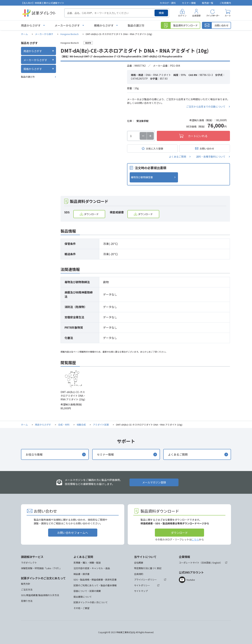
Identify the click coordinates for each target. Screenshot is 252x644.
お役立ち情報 (34, 454)
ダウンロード (91, 214)
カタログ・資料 (168, 3)
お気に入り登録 (155, 148)
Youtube (191, 580)
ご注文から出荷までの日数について (206, 107)
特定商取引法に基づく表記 (148, 568)
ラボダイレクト (29, 563)
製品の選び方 (136, 25)
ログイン (182, 15)
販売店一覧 (208, 3)
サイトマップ (141, 591)
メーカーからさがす (67, 25)
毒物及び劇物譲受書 (142, 177)
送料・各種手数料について (211, 157)
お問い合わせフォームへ (73, 533)
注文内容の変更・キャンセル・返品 (92, 568)
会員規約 (139, 574)
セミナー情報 (189, 3)
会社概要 (139, 563)
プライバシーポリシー (145, 580)
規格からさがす (104, 25)
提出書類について (83, 597)
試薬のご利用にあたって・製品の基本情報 (95, 585)
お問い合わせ (207, 148)
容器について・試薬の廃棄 (87, 591)
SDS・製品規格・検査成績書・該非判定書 (95, 580)
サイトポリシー (142, 585)
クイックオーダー (213, 15)
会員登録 (196, 15)
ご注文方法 (27, 590)
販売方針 (26, 584)
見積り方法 (27, 601)
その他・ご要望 (81, 608)
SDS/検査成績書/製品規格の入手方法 (40, 595)
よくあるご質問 (177, 157)
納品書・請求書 (81, 574)
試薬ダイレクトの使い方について (91, 602)
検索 (161, 13)
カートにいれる (198, 136)
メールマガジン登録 (154, 482)
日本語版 (206, 563)
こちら (195, 539)
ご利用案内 (225, 3)
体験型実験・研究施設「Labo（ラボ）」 (41, 568)
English (216, 563)
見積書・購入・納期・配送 (87, 563)
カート (228, 15)
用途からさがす (31, 25)
